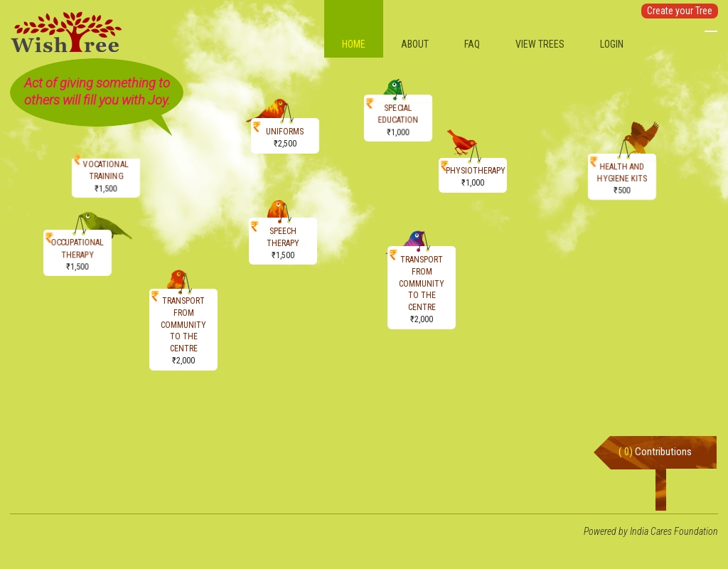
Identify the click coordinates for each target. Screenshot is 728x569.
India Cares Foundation (674, 531)
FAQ (472, 44)
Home (354, 44)
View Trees (540, 44)
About (415, 44)
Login (612, 44)
